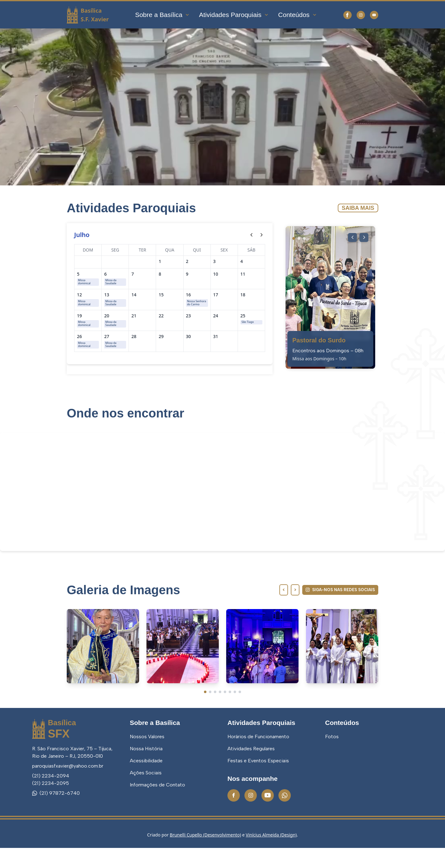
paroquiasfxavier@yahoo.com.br (68, 786)
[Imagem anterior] (351, 238)
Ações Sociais (146, 793)
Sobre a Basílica (162, 15)
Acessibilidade (146, 781)
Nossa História (146, 769)
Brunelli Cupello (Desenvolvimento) (205, 855)
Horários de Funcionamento (258, 757)
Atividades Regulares (251, 769)
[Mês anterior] (252, 235)
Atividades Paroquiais (234, 15)
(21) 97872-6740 (56, 813)
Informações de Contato (157, 805)
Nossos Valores (147, 757)
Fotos (332, 757)
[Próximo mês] (261, 235)
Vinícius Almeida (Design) (271, 855)
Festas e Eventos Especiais (258, 781)
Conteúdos (298, 15)
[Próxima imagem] (363, 238)
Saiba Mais (358, 208)
